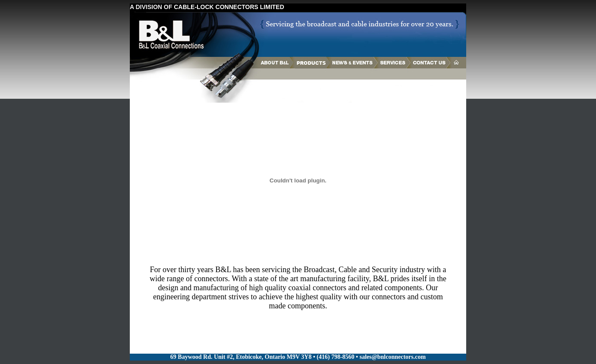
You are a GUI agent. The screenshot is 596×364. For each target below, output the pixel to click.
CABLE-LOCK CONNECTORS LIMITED (229, 7)
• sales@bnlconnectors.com (391, 357)
